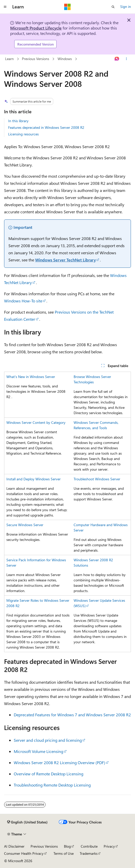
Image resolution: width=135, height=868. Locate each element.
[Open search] (113, 7)
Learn (9, 59)
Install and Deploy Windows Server (33, 479)
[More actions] (126, 59)
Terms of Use (64, 853)
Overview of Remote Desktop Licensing (49, 774)
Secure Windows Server (25, 525)
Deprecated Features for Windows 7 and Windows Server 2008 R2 (72, 715)
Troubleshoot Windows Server (97, 479)
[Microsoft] (67, 7)
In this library (18, 121)
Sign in (126, 6)
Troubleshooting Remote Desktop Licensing (52, 785)
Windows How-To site (23, 301)
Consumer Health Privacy (24, 853)
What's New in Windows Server (31, 377)
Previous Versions (36, 59)
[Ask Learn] (117, 59)
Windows (65, 59)
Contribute (89, 846)
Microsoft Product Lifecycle (36, 28)
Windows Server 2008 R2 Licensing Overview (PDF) (59, 762)
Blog (67, 846)
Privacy (109, 846)
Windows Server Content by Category (36, 422)
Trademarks (89, 853)
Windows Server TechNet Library (65, 260)
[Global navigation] (5, 7)
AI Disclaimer (14, 846)
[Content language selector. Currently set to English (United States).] (27, 822)
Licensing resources (23, 134)
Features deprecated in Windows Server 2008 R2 (46, 127)
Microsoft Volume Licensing (38, 751)
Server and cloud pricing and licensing (48, 740)
